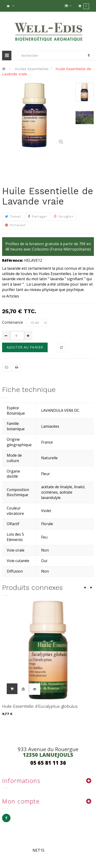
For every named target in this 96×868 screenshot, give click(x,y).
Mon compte (21, 801)
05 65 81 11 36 (48, 763)
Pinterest (15, 225)
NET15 (38, 850)
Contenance (13, 322)
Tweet (13, 216)
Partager (38, 216)
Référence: (13, 260)
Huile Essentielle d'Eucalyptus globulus (40, 706)
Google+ (64, 216)
